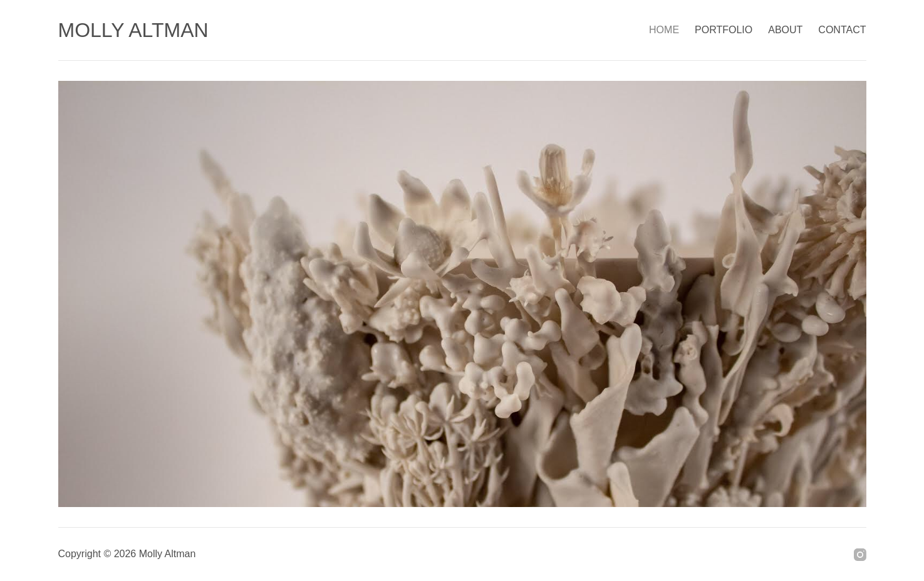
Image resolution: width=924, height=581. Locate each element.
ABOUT (785, 30)
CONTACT (842, 30)
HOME (664, 30)
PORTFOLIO (724, 30)
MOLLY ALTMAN (133, 30)
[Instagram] (860, 555)
